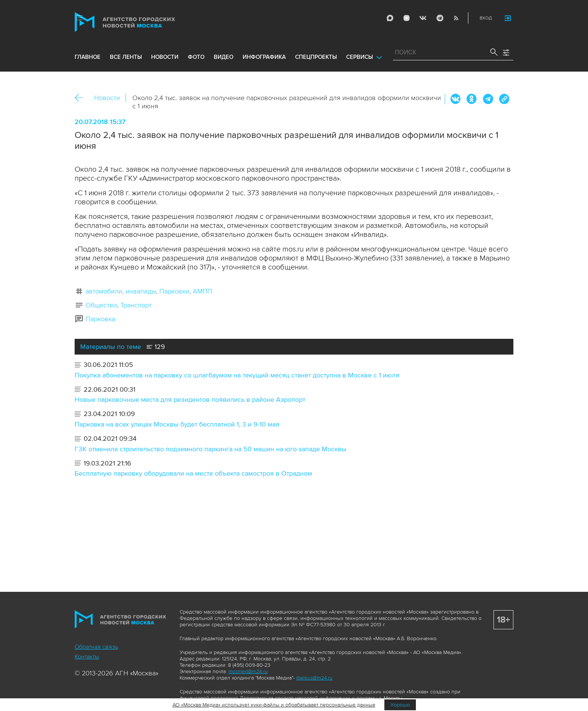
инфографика (264, 57)
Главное (88, 57)
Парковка (100, 319)
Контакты (87, 657)
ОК (472, 99)
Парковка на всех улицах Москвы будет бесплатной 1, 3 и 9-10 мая (177, 424)
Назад (82, 98)
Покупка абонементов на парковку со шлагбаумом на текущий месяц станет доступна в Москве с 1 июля (237, 375)
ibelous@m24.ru (314, 678)
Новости (107, 98)
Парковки (174, 291)
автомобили (104, 291)
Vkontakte (423, 18)
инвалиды (141, 291)
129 (156, 347)
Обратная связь (96, 647)
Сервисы (359, 57)
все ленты (126, 57)
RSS (456, 18)
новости (165, 57)
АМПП (202, 291)
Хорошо (400, 705)
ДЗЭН (406, 18)
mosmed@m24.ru (248, 671)
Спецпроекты (316, 57)
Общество (101, 305)
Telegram (439, 18)
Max (390, 18)
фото (196, 57)
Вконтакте (456, 99)
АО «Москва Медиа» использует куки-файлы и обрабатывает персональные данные (274, 705)
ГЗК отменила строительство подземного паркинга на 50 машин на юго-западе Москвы (211, 449)
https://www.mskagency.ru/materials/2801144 (504, 99)
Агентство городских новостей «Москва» (139, 22)
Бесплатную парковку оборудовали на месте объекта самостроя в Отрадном (193, 473)
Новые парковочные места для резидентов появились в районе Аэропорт (190, 400)
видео (223, 57)
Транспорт (136, 305)
